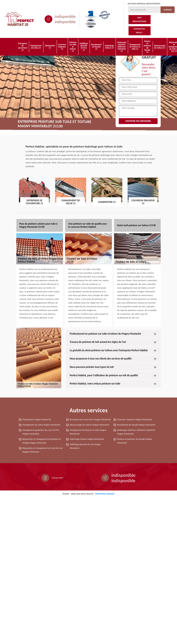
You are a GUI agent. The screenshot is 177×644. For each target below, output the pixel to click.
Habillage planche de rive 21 (84, 47)
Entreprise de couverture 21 (23, 47)
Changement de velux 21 (36, 47)
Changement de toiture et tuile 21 (135, 47)
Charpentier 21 (50, 47)
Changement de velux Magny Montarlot (41, 425)
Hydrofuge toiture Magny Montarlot (87, 439)
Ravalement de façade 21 (96, 47)
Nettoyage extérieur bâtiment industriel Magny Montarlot (136, 432)
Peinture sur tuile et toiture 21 (73, 47)
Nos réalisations (139, 20)
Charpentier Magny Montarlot (37, 420)
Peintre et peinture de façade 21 (147, 47)
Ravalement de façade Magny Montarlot (136, 425)
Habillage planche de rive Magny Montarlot (85, 446)
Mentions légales (105, 494)
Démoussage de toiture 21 (160, 47)
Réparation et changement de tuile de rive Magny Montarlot (43, 450)
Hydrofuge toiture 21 (109, 47)
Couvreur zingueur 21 (62, 47)
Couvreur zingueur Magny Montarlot (135, 420)
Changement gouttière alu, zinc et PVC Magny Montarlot (41, 432)
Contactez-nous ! (139, 31)
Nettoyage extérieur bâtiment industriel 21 (122, 47)
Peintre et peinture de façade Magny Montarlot (135, 441)
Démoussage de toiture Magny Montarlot (90, 425)
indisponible (65, 16)
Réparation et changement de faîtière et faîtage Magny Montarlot (42, 441)
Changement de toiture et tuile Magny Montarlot (88, 432)
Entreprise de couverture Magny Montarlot (90, 420)
